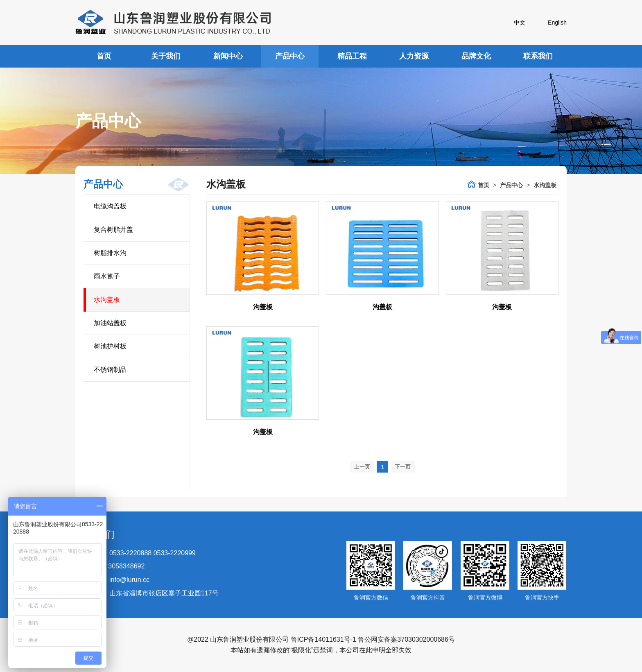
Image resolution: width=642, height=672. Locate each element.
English (557, 23)
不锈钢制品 (110, 370)
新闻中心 (228, 56)
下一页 (403, 467)
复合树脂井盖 (113, 230)
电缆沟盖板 (110, 206)
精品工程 (352, 56)
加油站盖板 (110, 323)
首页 (104, 56)
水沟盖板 (107, 300)
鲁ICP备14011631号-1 (323, 639)
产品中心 (290, 56)
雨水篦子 (107, 276)
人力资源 (414, 56)
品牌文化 (476, 56)
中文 (520, 23)
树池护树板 (110, 346)
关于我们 (166, 56)
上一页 (362, 467)
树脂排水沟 (110, 253)
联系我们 (538, 56)
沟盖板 (263, 307)
